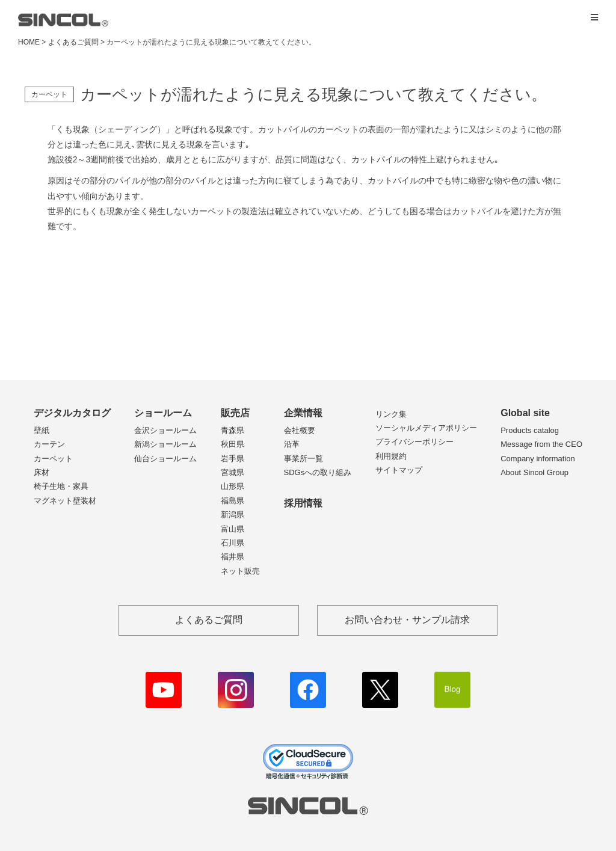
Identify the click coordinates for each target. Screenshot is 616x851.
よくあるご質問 (73, 42)
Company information (538, 459)
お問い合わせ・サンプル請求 (407, 620)
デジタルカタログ (72, 413)
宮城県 (233, 472)
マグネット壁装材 (65, 501)
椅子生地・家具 (61, 486)
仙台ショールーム (165, 459)
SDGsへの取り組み (318, 472)
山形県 (233, 486)
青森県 (233, 430)
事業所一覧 (303, 459)
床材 (42, 472)
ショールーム (163, 413)
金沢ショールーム (165, 430)
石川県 (233, 543)
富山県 (233, 529)
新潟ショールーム (165, 444)
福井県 (233, 557)
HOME (29, 42)
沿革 (292, 444)
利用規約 (391, 456)
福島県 (233, 501)
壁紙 (42, 430)
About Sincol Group (534, 472)
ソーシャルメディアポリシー (426, 428)
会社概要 (300, 430)
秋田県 (233, 444)
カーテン (49, 444)
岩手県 (233, 459)
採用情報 (303, 503)
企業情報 (303, 413)
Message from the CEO (541, 444)
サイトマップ (399, 470)
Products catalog (530, 430)
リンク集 (391, 414)
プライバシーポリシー (414, 442)
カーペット (53, 459)
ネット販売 (240, 571)
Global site (525, 413)
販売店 (235, 413)
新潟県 (233, 515)
